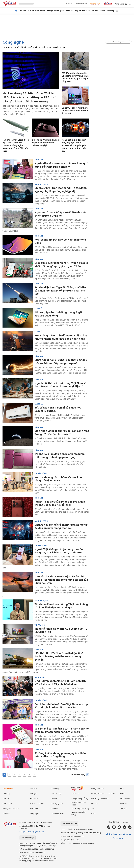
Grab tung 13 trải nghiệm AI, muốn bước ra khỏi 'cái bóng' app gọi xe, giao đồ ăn (62, 264)
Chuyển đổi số (20, 47)
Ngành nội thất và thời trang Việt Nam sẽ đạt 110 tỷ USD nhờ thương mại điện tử (60, 385)
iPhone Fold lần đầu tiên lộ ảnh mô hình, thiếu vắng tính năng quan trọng (60, 456)
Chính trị (22, 11)
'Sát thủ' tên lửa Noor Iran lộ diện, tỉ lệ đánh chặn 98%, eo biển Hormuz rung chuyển (59, 656)
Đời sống (111, 11)
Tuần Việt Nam (81, 4)
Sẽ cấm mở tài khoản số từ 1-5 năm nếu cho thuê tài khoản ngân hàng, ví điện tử (62, 730)
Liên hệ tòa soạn (27, 837)
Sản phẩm (57, 47)
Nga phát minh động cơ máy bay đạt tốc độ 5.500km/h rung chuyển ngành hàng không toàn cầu (74, 145)
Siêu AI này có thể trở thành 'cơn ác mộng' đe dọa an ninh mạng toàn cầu (61, 526)
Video (123, 793)
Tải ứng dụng (111, 834)
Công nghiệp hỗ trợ (80, 799)
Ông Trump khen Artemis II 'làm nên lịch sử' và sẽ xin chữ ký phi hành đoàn (60, 683)
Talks (93, 809)
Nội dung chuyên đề (100, 799)
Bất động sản (57, 804)
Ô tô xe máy (56, 793)
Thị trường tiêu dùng (80, 809)
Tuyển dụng (118, 838)
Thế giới (77, 11)
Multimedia (125, 799)
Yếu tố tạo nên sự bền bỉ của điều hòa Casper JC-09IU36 (58, 409)
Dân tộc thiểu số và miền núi (103, 793)
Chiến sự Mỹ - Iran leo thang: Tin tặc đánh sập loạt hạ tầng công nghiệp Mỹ (61, 190)
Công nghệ (13, 42)
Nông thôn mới (98, 788)
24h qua (124, 809)
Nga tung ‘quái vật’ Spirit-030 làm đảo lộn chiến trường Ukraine (61, 214)
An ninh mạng (45, 47)
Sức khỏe (34, 809)
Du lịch (54, 799)
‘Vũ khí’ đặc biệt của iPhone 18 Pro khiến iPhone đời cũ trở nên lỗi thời (60, 503)
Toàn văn (75, 793)
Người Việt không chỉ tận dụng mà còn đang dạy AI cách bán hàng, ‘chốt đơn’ (59, 551)
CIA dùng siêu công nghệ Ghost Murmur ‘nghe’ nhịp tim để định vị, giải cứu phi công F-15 (75, 77)
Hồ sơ (94, 814)
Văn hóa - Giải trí (98, 11)
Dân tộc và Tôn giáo (55, 11)
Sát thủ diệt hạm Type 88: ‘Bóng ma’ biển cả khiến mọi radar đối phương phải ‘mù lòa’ (60, 291)
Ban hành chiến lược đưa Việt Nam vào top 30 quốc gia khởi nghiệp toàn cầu (61, 706)
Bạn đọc (55, 809)
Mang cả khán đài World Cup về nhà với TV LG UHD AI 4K (61, 630)
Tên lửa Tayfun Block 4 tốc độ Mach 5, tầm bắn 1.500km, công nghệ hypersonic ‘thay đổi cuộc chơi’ (16, 145)
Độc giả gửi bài (125, 834)
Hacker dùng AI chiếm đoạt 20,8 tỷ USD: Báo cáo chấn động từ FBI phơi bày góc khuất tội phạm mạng (29, 97)
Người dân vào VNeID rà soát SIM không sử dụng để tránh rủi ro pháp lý (62, 165)
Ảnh (122, 788)
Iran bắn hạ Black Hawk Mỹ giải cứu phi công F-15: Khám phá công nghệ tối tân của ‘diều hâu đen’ (61, 580)
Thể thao (86, 11)
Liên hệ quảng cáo (69, 823)
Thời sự (31, 11)
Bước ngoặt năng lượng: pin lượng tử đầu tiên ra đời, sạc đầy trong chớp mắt (61, 361)
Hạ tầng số (32, 47)
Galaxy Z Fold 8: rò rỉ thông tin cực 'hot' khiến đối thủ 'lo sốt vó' (75, 111)
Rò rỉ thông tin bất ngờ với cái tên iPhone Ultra (60, 241)
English (94, 804)
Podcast (69, 4)
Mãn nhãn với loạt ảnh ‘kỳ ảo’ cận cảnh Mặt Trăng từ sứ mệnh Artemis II (62, 432)
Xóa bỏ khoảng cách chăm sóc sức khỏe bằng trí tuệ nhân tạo (59, 479)
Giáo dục (69, 11)
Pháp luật (56, 788)
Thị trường (7, 47)
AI (64, 47)
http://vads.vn (73, 840)
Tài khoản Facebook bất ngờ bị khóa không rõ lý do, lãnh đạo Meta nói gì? (61, 606)
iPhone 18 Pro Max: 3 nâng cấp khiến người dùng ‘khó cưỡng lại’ (45, 143)
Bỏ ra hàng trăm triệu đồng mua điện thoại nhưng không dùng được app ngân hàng (61, 337)
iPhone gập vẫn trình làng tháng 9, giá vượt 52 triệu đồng (58, 314)
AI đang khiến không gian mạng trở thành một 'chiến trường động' (61, 755)
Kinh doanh (40, 11)
